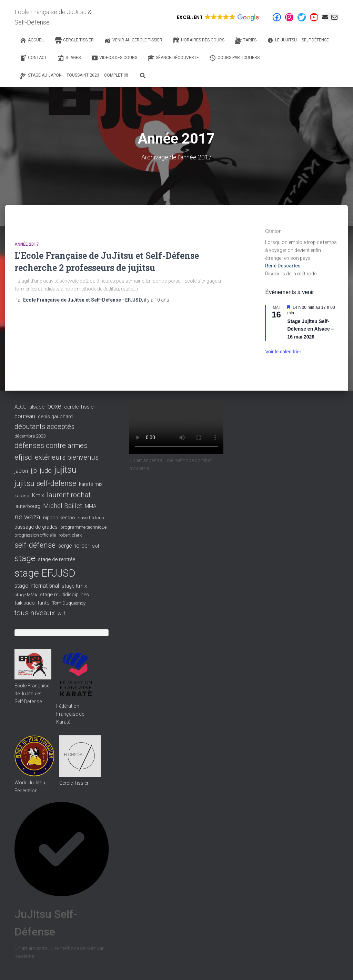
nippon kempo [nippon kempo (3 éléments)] (59, 518)
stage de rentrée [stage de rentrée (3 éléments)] (57, 559)
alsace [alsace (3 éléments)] (37, 407)
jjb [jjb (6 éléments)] (34, 471)
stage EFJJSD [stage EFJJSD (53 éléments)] (45, 573)
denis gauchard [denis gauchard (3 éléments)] (55, 416)
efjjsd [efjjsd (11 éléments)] (23, 457)
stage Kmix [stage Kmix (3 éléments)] (74, 586)
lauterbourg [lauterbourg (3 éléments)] (27, 506)
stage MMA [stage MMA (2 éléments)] (26, 595)
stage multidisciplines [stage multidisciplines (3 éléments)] (64, 595)
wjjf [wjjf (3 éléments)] (61, 614)
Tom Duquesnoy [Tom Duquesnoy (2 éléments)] (69, 603)
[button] (217, 17)
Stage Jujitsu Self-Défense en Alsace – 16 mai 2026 (310, 329)
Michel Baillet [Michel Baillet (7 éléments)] (63, 506)
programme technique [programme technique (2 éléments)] (83, 527)
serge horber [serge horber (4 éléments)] (74, 546)
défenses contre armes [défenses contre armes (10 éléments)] (51, 445)
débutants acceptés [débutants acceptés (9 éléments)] (44, 427)
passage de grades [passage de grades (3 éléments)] (36, 527)
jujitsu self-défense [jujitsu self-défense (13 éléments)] (45, 483)
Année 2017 (27, 244)
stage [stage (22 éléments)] (25, 558)
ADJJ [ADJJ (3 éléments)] (21, 407)
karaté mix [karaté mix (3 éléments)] (91, 484)
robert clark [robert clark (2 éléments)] (70, 535)
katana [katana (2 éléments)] (22, 496)
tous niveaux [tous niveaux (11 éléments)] (35, 613)
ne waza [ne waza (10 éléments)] (27, 517)
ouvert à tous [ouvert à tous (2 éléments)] (91, 518)
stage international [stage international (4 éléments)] (37, 586)
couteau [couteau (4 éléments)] (25, 416)
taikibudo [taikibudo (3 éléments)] (25, 603)
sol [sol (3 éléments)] (95, 546)
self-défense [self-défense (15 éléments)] (35, 545)
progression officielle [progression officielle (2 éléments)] (35, 535)
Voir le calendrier (283, 352)
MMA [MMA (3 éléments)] (90, 506)
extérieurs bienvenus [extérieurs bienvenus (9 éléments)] (67, 457)
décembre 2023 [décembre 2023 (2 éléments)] (30, 436)
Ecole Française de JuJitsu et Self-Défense (32, 693)
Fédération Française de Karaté (70, 714)
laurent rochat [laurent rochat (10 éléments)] (69, 495)
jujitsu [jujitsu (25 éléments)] (65, 470)
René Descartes (283, 266)
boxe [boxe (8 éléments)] (54, 406)
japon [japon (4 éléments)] (21, 471)
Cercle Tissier (74, 783)
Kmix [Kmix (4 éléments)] (38, 495)
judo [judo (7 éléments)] (46, 471)
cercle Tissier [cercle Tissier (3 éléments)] (80, 407)
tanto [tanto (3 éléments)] (44, 603)
